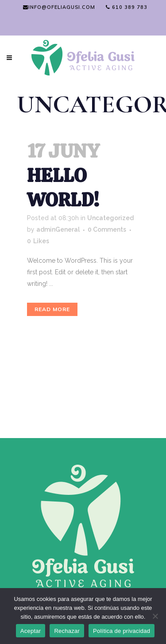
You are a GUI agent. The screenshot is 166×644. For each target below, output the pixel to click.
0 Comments (107, 229)
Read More (52, 309)
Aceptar (31, 631)
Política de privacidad (122, 631)
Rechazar (67, 631)
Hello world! (63, 188)
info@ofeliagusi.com (59, 7)
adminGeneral (58, 229)
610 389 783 (127, 7)
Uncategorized (110, 218)
